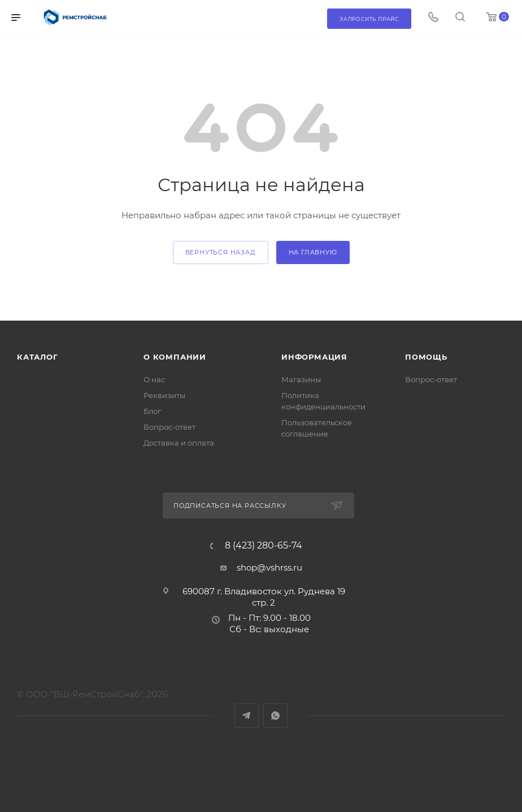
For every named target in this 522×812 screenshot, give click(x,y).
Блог (152, 411)
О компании (175, 357)
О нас (154, 379)
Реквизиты (164, 395)
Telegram (247, 716)
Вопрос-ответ (169, 427)
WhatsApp (275, 716)
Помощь (426, 357)
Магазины (301, 379)
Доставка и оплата (179, 443)
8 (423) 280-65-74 (264, 546)
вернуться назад (221, 252)
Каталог (38, 357)
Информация (314, 357)
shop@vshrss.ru (269, 567)
